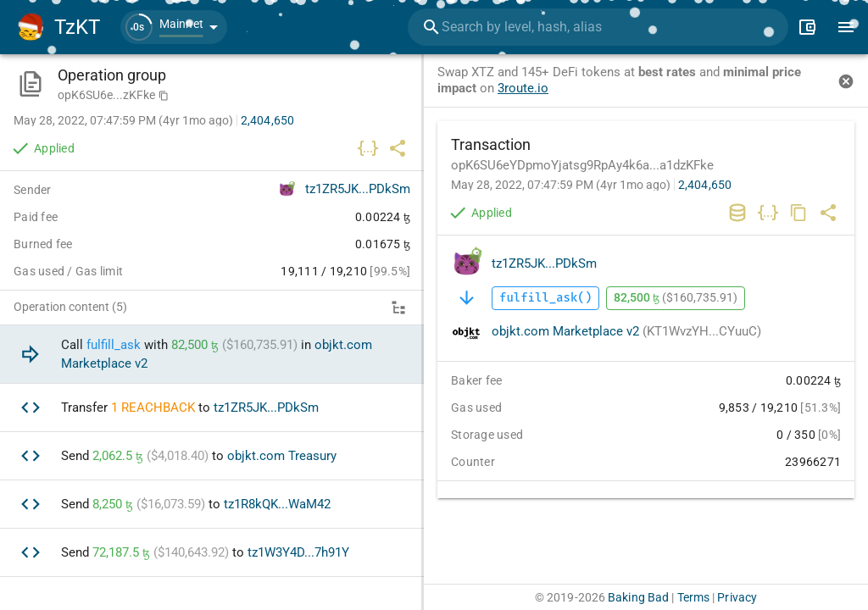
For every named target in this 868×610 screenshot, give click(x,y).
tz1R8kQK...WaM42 (277, 504)
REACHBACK (158, 408)
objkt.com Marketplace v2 (626, 331)
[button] (174, 27)
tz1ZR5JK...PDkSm (544, 263)
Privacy (737, 597)
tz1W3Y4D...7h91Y (298, 552)
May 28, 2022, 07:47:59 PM (561, 185)
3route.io (523, 88)
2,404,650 (705, 185)
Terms (694, 597)
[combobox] (598, 27)
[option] (212, 355)
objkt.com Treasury (282, 456)
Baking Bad (638, 597)
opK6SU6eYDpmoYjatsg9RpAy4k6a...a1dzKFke (582, 165)
